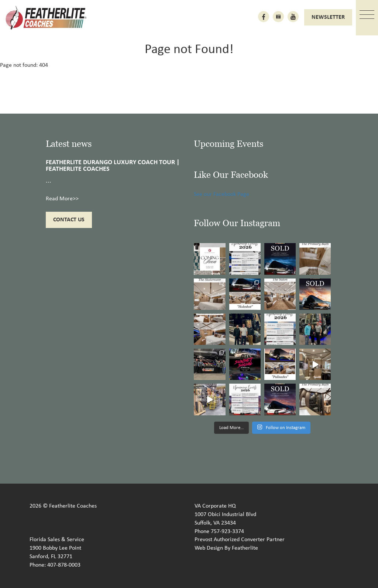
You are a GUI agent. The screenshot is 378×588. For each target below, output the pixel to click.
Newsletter (328, 17)
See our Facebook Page (221, 194)
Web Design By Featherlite (226, 548)
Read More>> (62, 199)
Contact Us (69, 220)
